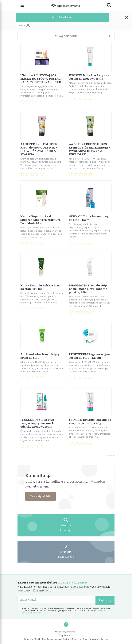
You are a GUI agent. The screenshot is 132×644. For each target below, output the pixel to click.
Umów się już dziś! (41, 496)
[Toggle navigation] (21, 6)
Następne (110, 455)
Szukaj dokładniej (66, 36)
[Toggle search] (111, 5)
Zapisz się (105, 600)
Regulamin (65, 635)
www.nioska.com (100, 639)
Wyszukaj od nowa (62, 17)
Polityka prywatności (65, 632)
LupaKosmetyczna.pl (52, 639)
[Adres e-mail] (57, 599)
